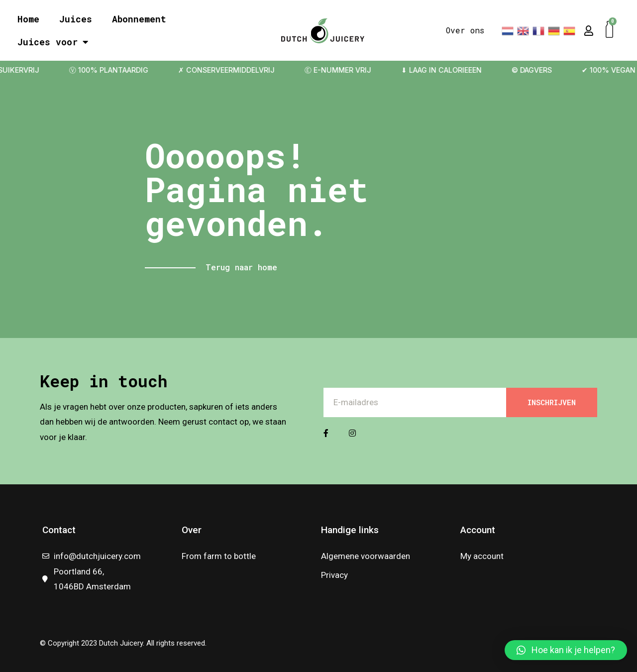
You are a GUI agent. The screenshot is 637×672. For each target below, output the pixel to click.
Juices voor (53, 42)
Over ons (465, 30)
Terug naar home (241, 267)
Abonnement (139, 19)
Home (28, 19)
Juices (76, 19)
